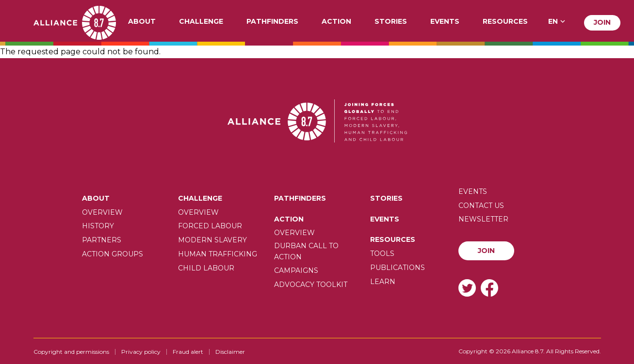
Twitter (467, 288)
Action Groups (113, 254)
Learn (383, 282)
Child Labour (206, 268)
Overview (102, 212)
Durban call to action (306, 251)
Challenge (201, 22)
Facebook (489, 288)
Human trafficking (218, 254)
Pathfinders (272, 22)
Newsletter (483, 219)
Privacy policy (141, 352)
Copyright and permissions (71, 352)
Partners (102, 240)
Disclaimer (230, 352)
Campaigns (296, 270)
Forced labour (210, 226)
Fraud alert (188, 352)
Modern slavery (212, 240)
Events (445, 22)
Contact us (481, 206)
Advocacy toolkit (311, 285)
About (142, 22)
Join (602, 22)
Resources (505, 22)
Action (336, 22)
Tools (382, 253)
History (98, 226)
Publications (398, 268)
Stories (391, 22)
